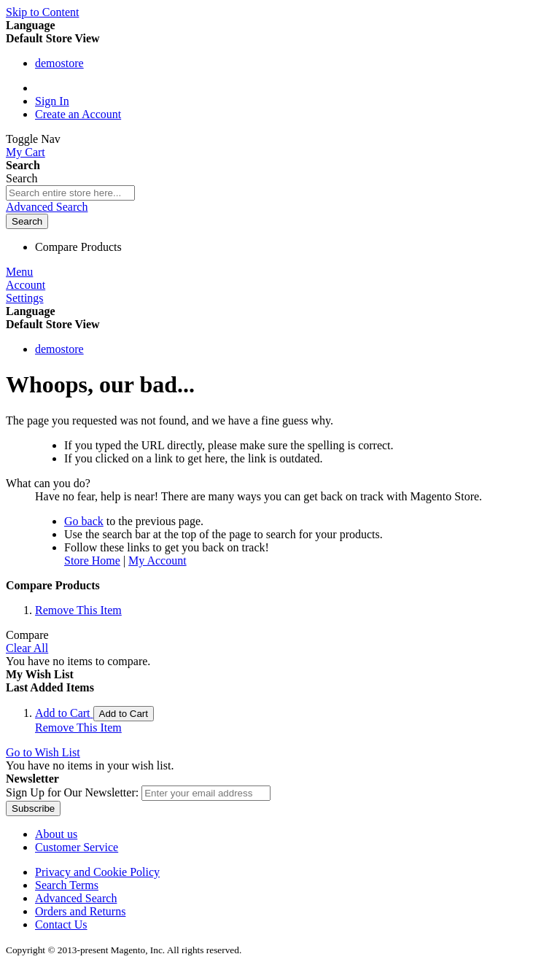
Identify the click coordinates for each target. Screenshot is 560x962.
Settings (25, 298)
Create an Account (78, 114)
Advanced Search (47, 207)
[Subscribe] (33, 808)
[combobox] (70, 193)
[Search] (27, 221)
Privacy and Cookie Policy (97, 872)
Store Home (92, 560)
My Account (157, 560)
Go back (84, 521)
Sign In (52, 101)
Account (26, 285)
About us (56, 834)
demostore (59, 63)
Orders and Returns (80, 911)
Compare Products (78, 247)
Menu (19, 272)
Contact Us (61, 924)
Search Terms (67, 885)
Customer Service (77, 847)
